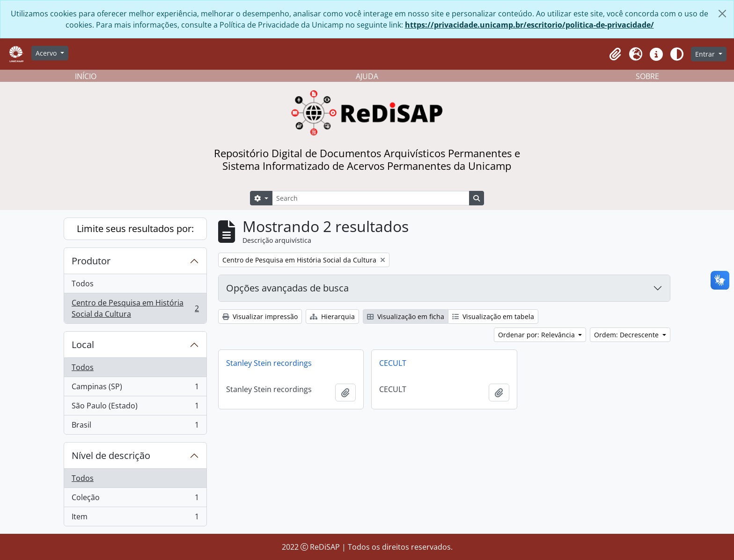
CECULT (393, 363)
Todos (83, 284)
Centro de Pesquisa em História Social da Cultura (135, 308)
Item (135, 518)
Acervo (47, 53)
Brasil (135, 427)
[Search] (371, 198)
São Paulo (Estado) (135, 408)
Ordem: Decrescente (627, 335)
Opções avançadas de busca (287, 288)
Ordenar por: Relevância (537, 335)
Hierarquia (332, 316)
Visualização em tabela (493, 316)
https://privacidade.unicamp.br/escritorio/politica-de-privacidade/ (529, 25)
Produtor (91, 261)
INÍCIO (86, 76)
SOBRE (647, 76)
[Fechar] (722, 14)
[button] (615, 54)
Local (83, 345)
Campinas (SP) (135, 389)
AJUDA (367, 76)
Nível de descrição (111, 455)
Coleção (135, 499)
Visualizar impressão (260, 316)
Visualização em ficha (406, 316)
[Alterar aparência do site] (677, 54)
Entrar (706, 54)
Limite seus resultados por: (135, 229)
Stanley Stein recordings (269, 363)
